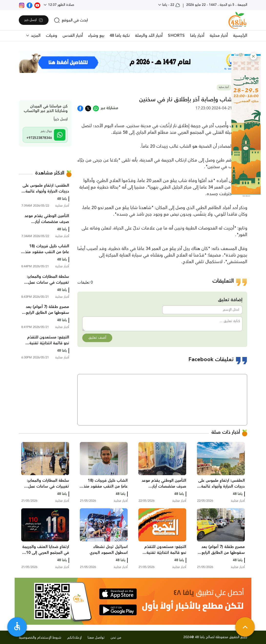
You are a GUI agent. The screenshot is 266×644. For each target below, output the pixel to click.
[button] (253, 56)
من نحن (116, 638)
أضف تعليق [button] (97, 338)
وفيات (51, 36)
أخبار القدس (73, 36)
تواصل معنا (96, 638)
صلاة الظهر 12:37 (61, 5)
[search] (71, 20)
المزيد (35, 36)
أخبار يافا (197, 36)
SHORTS (176, 36)
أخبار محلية (219, 36)
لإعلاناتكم (74, 638)
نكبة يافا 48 (120, 36)
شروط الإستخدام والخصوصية (40, 638)
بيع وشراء (96, 36)
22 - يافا (171, 5)
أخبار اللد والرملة (149, 36)
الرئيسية (240, 36)
